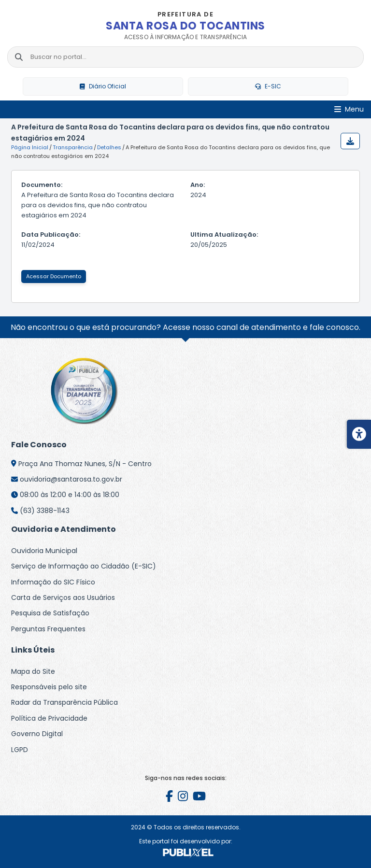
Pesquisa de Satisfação (50, 613)
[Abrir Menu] (349, 109)
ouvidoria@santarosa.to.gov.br (71, 479)
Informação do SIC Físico (53, 582)
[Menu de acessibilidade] (359, 434)
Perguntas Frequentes (48, 629)
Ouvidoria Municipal (44, 551)
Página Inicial (30, 147)
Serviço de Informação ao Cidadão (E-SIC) (84, 566)
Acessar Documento (54, 276)
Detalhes (109, 147)
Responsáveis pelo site (49, 687)
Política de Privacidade (49, 718)
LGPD (20, 750)
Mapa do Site (33, 671)
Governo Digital (37, 734)
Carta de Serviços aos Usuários (63, 598)
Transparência (73, 147)
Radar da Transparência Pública (64, 702)
